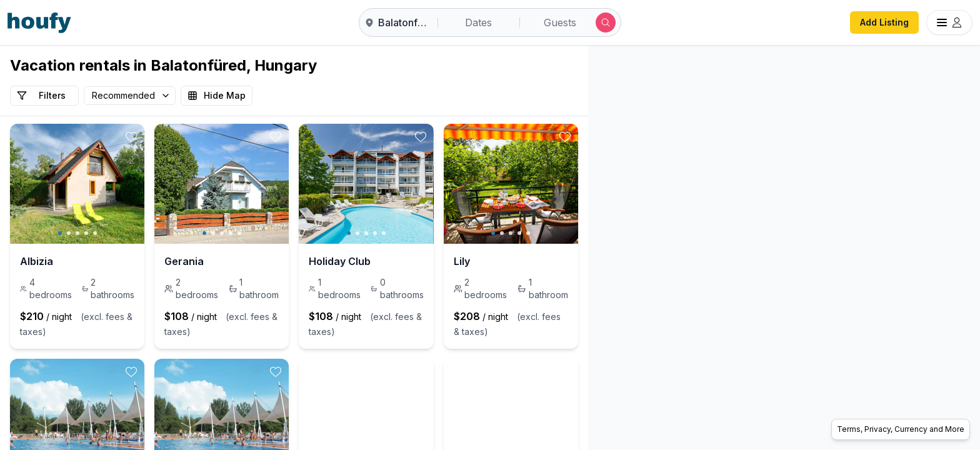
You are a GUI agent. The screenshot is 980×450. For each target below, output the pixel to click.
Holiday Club (437, 261)
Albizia (37, 261)
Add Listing (884, 22)
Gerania (232, 261)
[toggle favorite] (179, 137)
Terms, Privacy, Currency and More (901, 429)
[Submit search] (606, 22)
